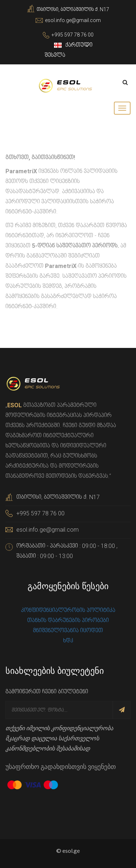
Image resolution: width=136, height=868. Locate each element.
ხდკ (68, 641)
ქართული (74, 45)
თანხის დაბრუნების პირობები (68, 620)
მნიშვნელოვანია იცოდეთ (68, 631)
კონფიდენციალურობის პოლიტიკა (68, 610)
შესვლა (55, 55)
